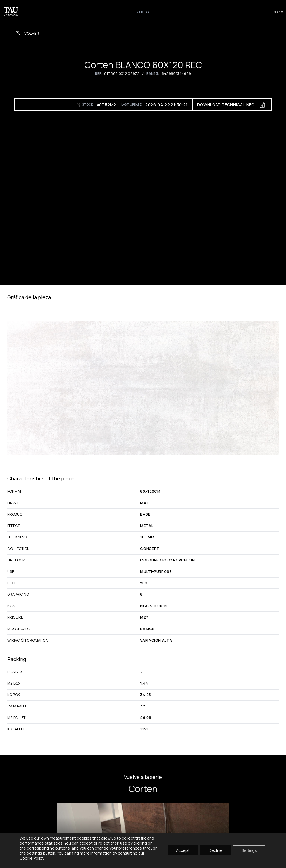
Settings (249, 850)
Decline (216, 850)
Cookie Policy (32, 858)
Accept (183, 850)
